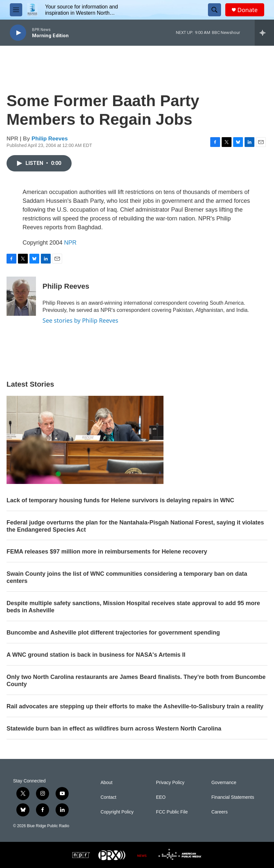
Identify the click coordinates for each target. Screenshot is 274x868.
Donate (248, 10)
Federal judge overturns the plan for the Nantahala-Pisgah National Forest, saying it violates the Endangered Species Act (135, 526)
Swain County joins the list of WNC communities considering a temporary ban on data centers (127, 577)
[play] (18, 33)
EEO (161, 797)
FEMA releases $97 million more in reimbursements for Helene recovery (107, 552)
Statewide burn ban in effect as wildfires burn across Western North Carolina (114, 729)
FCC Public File (172, 812)
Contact (108, 797)
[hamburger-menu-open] (16, 10)
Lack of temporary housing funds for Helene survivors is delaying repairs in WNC (120, 500)
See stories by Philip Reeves (80, 320)
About (106, 783)
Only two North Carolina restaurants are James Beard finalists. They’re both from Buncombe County (136, 681)
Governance (224, 783)
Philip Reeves (50, 139)
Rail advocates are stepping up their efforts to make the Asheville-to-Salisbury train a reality (135, 706)
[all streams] (264, 33)
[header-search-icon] (214, 10)
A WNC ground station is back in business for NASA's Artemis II (96, 655)
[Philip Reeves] (21, 296)
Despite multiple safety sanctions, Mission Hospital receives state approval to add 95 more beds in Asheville (133, 607)
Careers (219, 812)
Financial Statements (233, 797)
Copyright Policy (117, 812)
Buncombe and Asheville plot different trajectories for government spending (113, 633)
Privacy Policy (170, 783)
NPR (70, 243)
